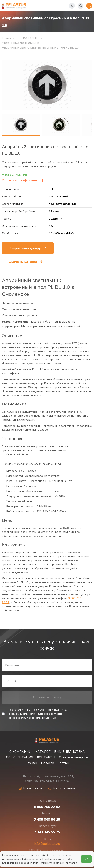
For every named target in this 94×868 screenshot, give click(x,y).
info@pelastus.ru (47, 844)
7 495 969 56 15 (47, 819)
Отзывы (31, 763)
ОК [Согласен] (86, 859)
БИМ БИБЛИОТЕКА (69, 751)
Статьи (63, 763)
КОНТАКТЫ (46, 757)
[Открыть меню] (89, 6)
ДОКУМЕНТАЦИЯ (19, 757)
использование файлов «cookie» (22, 859)
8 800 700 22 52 (47, 807)
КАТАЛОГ (43, 751)
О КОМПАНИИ (20, 751)
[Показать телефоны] (72, 6)
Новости (48, 763)
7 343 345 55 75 (47, 832)
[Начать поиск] (80, 6)
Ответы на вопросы (74, 757)
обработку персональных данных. (34, 718)
